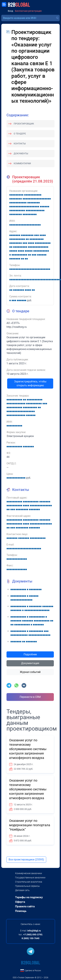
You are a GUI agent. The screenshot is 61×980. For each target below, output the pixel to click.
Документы (21, 153)
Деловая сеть (22, 890)
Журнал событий (30, 672)
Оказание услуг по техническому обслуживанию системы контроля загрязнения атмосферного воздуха (28, 749)
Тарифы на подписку (29, 897)
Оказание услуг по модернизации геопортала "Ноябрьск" (30, 825)
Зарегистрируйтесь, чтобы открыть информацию (30, 383)
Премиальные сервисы (27, 886)
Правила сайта (25, 906)
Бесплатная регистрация (28, 11)
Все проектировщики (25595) (26, 860)
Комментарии (22, 163)
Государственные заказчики (30, 878)
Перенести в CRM (30, 697)
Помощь (21, 911)
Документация (30, 663)
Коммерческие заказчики (29, 873)
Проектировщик (24, 124)
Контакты (20, 144)
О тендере (20, 134)
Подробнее (30, 654)
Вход (10, 11)
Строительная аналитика (29, 882)
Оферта (20, 902)
